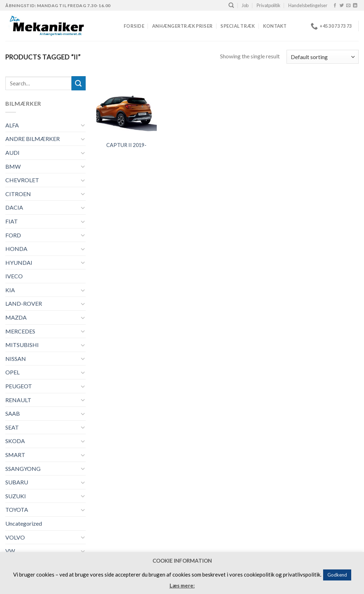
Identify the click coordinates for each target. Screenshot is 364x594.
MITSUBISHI (22, 345)
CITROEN (18, 194)
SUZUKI (16, 496)
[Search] (231, 5)
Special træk (238, 26)
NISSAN (16, 359)
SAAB (13, 413)
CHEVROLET (22, 180)
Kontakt (275, 26)
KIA (10, 290)
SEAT (12, 427)
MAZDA (16, 317)
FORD (13, 235)
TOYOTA (17, 509)
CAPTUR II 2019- (126, 145)
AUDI (12, 153)
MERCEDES (20, 331)
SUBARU (17, 482)
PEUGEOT (19, 386)
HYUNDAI (19, 262)
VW (10, 551)
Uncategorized (24, 523)
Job (245, 5)
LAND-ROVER (24, 303)
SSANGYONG (23, 469)
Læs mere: (182, 585)
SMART (15, 455)
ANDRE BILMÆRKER (33, 139)
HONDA (16, 249)
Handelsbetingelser (308, 5)
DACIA (14, 207)
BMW (13, 166)
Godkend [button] (337, 575)
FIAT (12, 221)
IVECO (14, 276)
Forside (134, 26)
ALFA (12, 125)
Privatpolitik (269, 5)
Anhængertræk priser (182, 26)
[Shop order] (323, 57)
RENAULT (18, 400)
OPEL (12, 372)
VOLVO (15, 537)
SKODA (15, 441)
